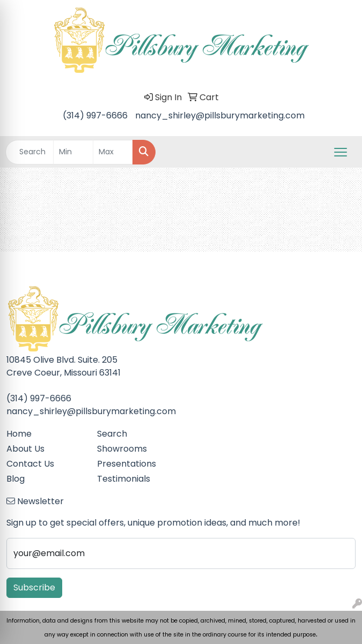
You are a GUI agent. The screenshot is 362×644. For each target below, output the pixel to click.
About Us (25, 449)
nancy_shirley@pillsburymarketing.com (220, 115)
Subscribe (34, 587)
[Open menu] (341, 152)
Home (19, 434)
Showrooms (122, 449)
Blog (16, 479)
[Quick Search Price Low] (73, 152)
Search (112, 434)
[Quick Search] (29, 152)
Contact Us (30, 464)
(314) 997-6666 (95, 115)
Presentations (127, 464)
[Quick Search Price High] (113, 152)
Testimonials (124, 479)
